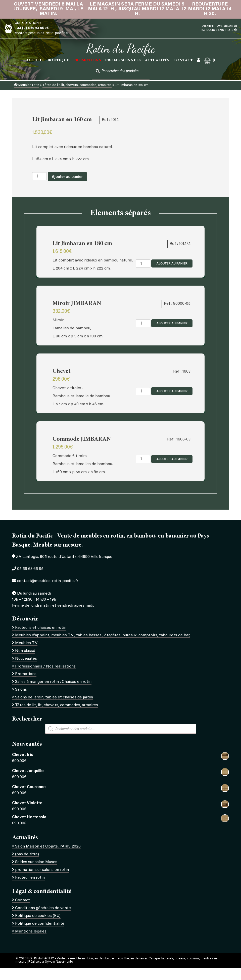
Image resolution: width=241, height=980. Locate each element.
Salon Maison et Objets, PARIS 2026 (48, 847)
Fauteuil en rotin (30, 878)
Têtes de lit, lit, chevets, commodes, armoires (77, 85)
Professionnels (123, 60)
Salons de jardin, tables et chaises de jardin (54, 697)
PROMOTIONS (87, 60)
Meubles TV (26, 643)
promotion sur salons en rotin (42, 870)
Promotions (26, 674)
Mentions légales (31, 931)
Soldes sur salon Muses (36, 862)
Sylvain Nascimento (59, 962)
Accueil (35, 60)
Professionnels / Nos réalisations (45, 666)
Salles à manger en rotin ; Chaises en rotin (53, 682)
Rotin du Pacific (121, 49)
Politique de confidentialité (40, 924)
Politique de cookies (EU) (38, 916)
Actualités (157, 60)
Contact (183, 60)
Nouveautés (26, 659)
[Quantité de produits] (39, 176)
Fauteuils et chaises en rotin (41, 628)
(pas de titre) (27, 854)
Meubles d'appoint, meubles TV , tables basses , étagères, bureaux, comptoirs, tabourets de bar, (103, 635)
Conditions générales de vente (43, 908)
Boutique (58, 60)
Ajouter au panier (67, 177)
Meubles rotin (27, 85)
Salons (21, 690)
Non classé (25, 651)
